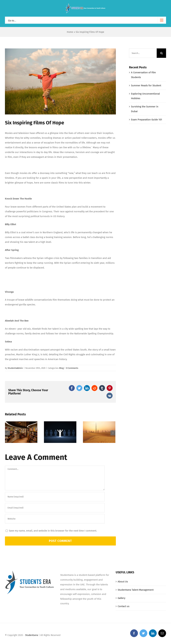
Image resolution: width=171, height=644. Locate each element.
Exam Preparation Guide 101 (147, 120)
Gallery (121, 617)
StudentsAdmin (15, 368)
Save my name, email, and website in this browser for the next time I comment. (53, 549)
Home (70, 32)
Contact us (124, 625)
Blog (61, 368)
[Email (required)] (55, 526)
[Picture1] (60, 81)
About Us (123, 600)
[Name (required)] (55, 515)
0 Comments (72, 368)
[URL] (55, 537)
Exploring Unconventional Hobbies (55, 453)
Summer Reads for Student (146, 85)
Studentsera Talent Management (136, 608)
